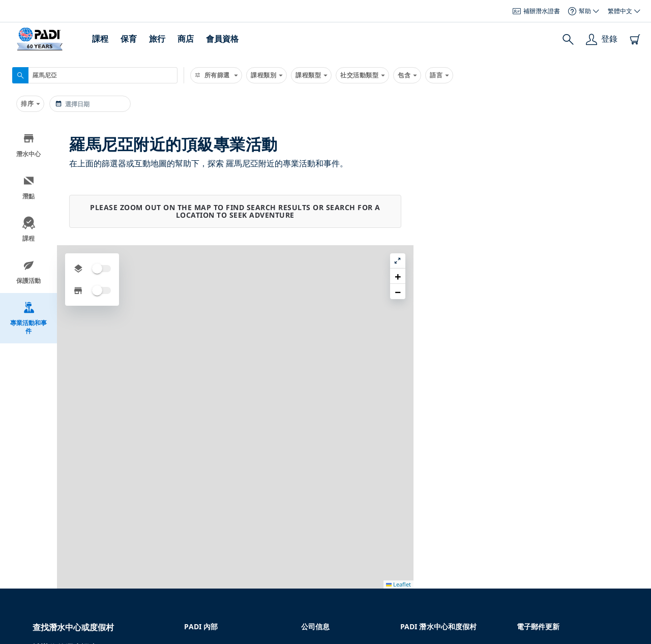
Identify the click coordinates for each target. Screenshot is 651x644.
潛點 (29, 187)
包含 (407, 75)
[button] (635, 155)
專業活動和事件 (28, 318)
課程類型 (311, 75)
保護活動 (28, 272)
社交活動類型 (362, 75)
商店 (186, 39)
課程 (100, 39)
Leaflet (636, 635)
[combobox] (95, 75)
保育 (129, 39)
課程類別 (267, 75)
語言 (439, 75)
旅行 (157, 39)
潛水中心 (28, 145)
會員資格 (222, 39)
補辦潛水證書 (536, 11)
